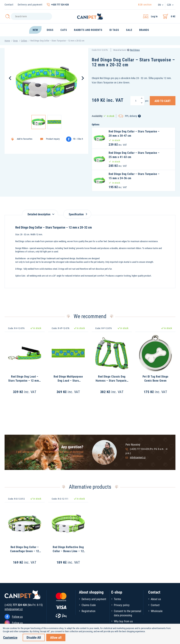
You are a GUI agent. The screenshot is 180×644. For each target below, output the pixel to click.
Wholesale (157, 611)
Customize (10, 637)
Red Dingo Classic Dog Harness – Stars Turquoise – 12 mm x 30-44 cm (112, 380)
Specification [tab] (77, 214)
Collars (24, 41)
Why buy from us (123, 621)
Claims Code (89, 605)
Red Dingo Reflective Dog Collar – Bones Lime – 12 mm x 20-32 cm (68, 551)
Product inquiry (53, 139)
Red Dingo (135, 50)
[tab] (40, 212)
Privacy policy (122, 605)
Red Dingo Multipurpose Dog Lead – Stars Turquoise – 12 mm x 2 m (68, 380)
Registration (89, 611)
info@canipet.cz (138, 457)
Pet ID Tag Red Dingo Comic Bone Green (155, 378)
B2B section (145, 4)
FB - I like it (78, 139)
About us (156, 599)
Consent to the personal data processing (128, 613)
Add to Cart (163, 101)
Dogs (15, 41)
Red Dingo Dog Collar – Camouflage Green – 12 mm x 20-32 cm (25, 551)
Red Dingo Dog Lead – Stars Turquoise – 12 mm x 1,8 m (25, 380)
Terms (117, 599)
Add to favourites (25, 139)
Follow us (17, 617)
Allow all (56, 637)
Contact (9, 4)
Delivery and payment (30, 4)
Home (7, 41)
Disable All (34, 637)
